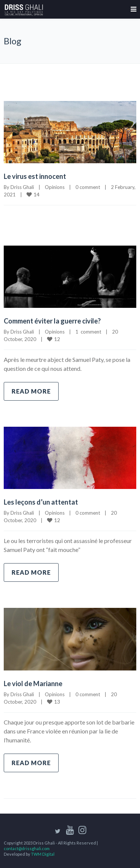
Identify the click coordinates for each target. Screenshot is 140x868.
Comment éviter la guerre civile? (52, 321)
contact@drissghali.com (27, 848)
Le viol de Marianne (33, 684)
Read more (31, 391)
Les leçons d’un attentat (41, 502)
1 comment (88, 332)
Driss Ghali (22, 187)
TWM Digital (43, 854)
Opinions (55, 187)
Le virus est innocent (35, 176)
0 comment (88, 187)
